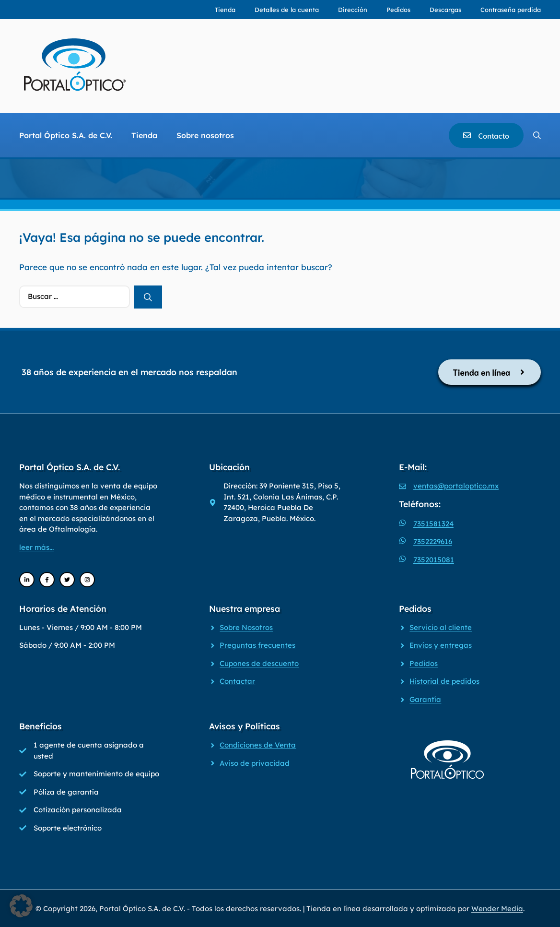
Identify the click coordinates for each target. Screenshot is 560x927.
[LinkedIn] (27, 580)
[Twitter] (67, 580)
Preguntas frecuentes (257, 645)
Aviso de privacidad (255, 763)
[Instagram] (87, 580)
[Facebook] (47, 580)
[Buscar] (148, 297)
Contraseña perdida (511, 10)
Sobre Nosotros (246, 627)
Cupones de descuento (259, 663)
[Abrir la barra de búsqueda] (537, 135)
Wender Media (497, 909)
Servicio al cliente (441, 627)
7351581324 (433, 524)
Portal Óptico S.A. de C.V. (66, 135)
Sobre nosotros (205, 135)
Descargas (445, 10)
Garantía (425, 699)
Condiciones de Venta (258, 745)
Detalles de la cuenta (287, 10)
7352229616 (433, 541)
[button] (21, 906)
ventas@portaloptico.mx (456, 486)
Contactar (237, 681)
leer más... (36, 547)
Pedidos (398, 10)
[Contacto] (486, 135)
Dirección (353, 10)
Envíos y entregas (441, 645)
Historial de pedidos (444, 681)
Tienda (225, 10)
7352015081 (434, 560)
